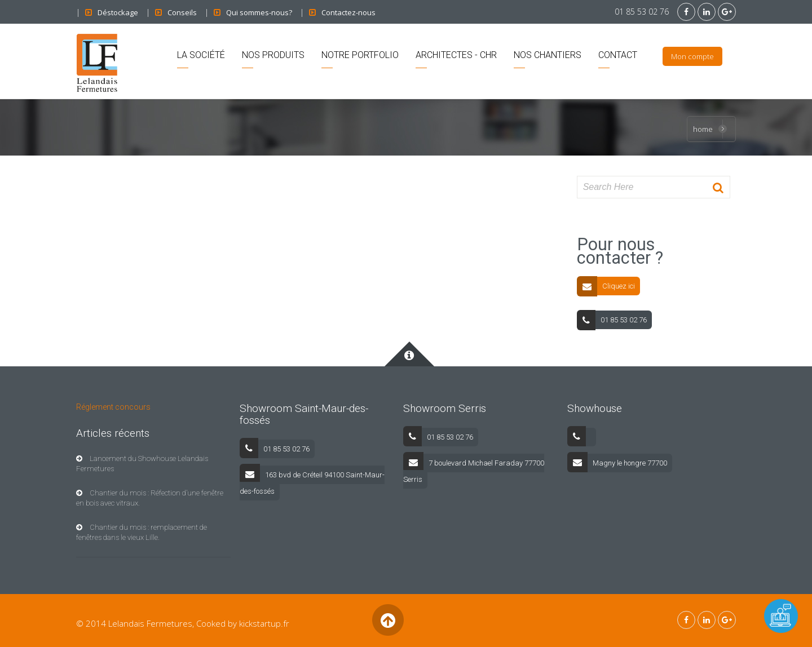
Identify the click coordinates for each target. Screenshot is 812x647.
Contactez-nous (348, 12)
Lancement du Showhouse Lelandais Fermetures (142, 464)
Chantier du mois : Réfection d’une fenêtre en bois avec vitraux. (150, 498)
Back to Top (388, 620)
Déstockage (118, 12)
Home (703, 129)
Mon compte (692, 56)
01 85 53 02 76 (642, 12)
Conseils (182, 12)
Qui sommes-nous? (259, 12)
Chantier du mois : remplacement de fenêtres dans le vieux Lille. (142, 532)
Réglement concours (113, 407)
